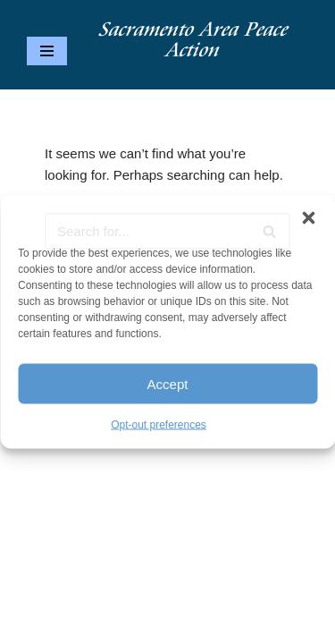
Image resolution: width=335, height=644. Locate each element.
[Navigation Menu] (47, 51)
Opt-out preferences (159, 425)
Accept (168, 383)
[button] (308, 218)
